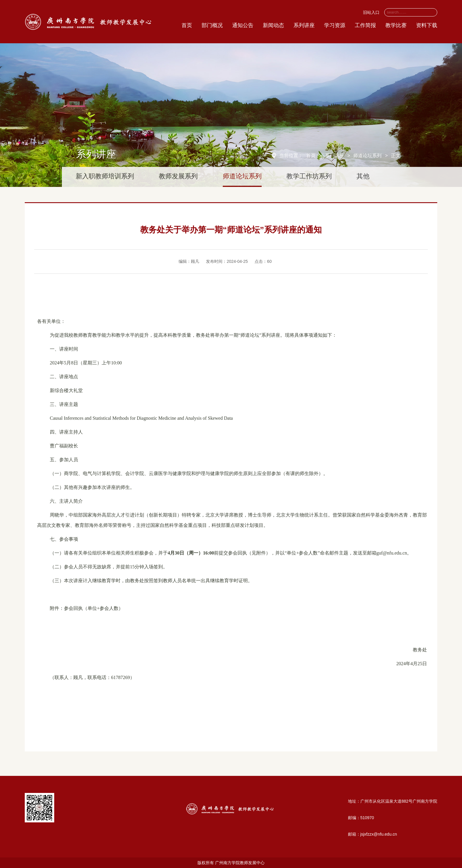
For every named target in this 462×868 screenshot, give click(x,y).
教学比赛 (396, 25)
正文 (396, 156)
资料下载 (427, 25)
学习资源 (335, 25)
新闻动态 (273, 25)
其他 (363, 176)
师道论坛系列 (367, 156)
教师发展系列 (178, 176)
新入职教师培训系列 (105, 176)
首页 (187, 25)
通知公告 (243, 25)
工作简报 (365, 25)
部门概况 (212, 25)
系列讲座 (304, 25)
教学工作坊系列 (309, 176)
